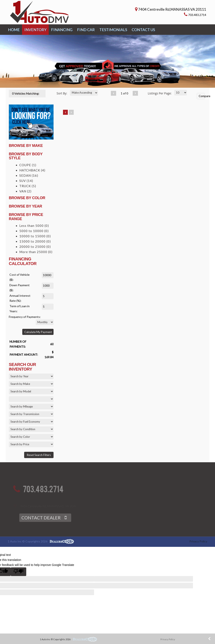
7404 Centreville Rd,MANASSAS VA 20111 (172, 9)
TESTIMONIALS (113, 30)
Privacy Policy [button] (168, 639)
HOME (14, 30)
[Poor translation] (18, 572)
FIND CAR (86, 30)
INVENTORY (35, 30)
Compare (202, 96)
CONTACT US (143, 30)
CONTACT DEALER (41, 524)
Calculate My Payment (38, 332)
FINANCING (62, 30)
